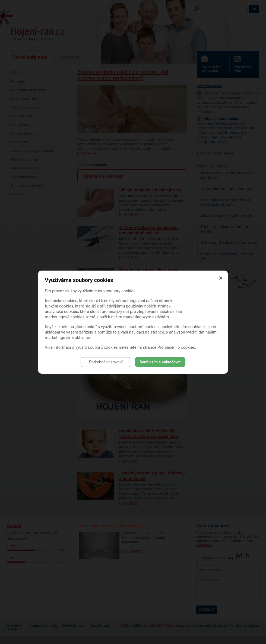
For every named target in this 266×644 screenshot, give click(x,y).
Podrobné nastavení (106, 362)
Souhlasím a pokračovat (160, 362)
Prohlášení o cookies (176, 347)
